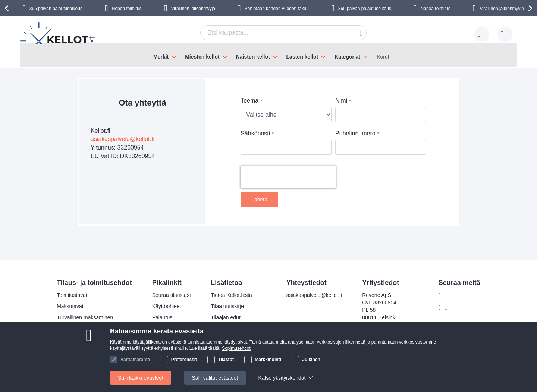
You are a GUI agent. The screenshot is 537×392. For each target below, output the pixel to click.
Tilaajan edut (226, 317)
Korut (383, 57)
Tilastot (226, 360)
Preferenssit (184, 360)
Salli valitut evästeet (215, 378)
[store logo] (58, 34)
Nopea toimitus (127, 9)
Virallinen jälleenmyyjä (193, 9)
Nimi (341, 101)
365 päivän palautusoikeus (56, 9)
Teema (249, 101)
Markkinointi (268, 360)
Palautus (162, 317)
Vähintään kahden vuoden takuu (277, 9)
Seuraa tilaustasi (172, 295)
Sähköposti (255, 133)
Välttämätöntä (135, 360)
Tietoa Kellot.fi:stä (231, 295)
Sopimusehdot (236, 348)
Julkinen (311, 360)
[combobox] (283, 33)
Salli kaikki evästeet (141, 378)
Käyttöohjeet (167, 306)
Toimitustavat (72, 295)
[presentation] (8, 8)
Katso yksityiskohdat (282, 378)
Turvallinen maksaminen (85, 317)
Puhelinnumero (355, 133)
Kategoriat (347, 57)
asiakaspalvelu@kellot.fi (123, 139)
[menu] (268, 55)
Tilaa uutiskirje (227, 306)
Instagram (456, 308)
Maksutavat (70, 306)
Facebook (456, 295)
